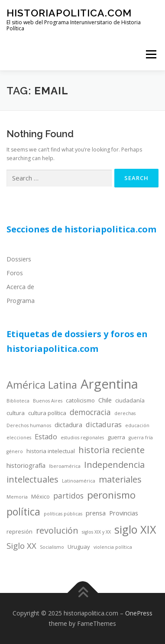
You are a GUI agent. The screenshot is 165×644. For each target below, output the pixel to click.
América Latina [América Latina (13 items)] (42, 385)
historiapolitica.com (69, 13)
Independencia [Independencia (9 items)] (114, 465)
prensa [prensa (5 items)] (96, 513)
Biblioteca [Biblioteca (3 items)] (18, 401)
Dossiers (19, 259)
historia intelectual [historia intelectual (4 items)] (51, 451)
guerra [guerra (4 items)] (116, 437)
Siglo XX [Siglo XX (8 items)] (21, 546)
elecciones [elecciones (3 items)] (19, 438)
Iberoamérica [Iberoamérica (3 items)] (65, 466)
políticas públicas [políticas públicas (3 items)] (63, 514)
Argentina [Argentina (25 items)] (109, 384)
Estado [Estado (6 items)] (46, 436)
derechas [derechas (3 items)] (125, 413)
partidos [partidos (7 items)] (68, 496)
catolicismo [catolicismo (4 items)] (80, 400)
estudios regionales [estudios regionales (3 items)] (82, 438)
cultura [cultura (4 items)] (16, 413)
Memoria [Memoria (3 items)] (17, 497)
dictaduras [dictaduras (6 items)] (104, 424)
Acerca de (20, 287)
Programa (21, 301)
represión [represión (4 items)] (19, 531)
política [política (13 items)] (23, 512)
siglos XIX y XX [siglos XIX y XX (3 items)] (96, 532)
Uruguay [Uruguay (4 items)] (79, 547)
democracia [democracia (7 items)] (90, 412)
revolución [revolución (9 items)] (57, 530)
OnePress (139, 613)
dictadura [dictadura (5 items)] (68, 425)
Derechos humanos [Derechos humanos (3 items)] (29, 425)
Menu (150, 54)
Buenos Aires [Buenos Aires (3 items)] (48, 401)
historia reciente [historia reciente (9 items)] (112, 450)
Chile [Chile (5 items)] (105, 400)
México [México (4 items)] (40, 496)
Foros (15, 273)
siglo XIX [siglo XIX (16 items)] (135, 529)
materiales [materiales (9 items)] (120, 479)
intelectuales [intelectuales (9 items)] (32, 479)
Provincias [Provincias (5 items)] (124, 513)
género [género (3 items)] (15, 451)
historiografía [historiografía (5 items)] (26, 465)
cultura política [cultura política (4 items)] (47, 413)
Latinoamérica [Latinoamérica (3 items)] (79, 481)
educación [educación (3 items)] (137, 425)
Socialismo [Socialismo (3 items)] (52, 547)
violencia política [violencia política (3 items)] (113, 547)
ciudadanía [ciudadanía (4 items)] (130, 400)
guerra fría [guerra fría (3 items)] (141, 438)
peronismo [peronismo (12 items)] (111, 495)
